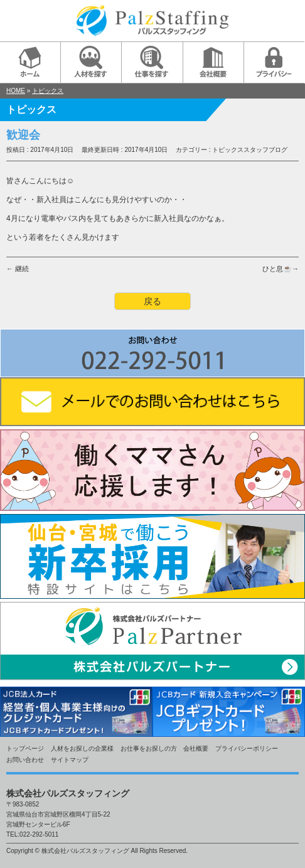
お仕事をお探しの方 (149, 748)
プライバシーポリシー (247, 748)
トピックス (48, 91)
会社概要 (196, 748)
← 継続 (18, 269)
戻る (152, 301)
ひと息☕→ (281, 269)
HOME (16, 91)
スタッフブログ (265, 150)
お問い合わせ (25, 760)
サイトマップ (70, 760)
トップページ (25, 748)
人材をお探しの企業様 (82, 748)
